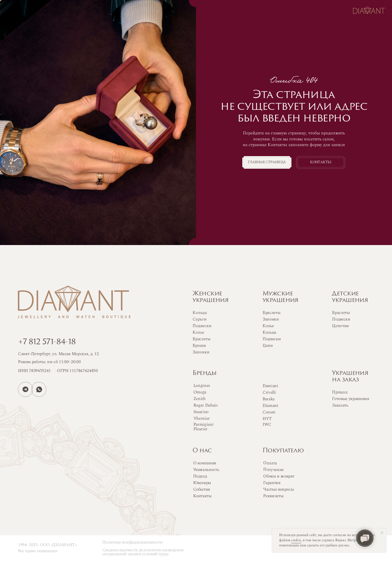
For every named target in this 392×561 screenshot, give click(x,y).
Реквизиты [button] (273, 496)
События (202, 489)
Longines (202, 386)
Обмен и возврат (279, 476)
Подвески (272, 339)
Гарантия (272, 483)
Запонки (271, 319)
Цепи (268, 346)
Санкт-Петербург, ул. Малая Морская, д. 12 (58, 354)
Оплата (270, 463)
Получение (273, 470)
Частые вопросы (278, 489)
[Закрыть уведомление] (382, 533)
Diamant (270, 406)
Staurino (201, 412)
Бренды (204, 373)
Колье (268, 326)
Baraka (269, 399)
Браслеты (271, 313)
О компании (205, 463)
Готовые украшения (350, 399)
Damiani (270, 386)
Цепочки (340, 326)
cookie (296, 540)
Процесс (340, 392)
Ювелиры (202, 483)
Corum (269, 412)
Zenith (200, 399)
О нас (202, 451)
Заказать (340, 405)
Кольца (269, 332)
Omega (200, 392)
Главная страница (267, 162)
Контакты (321, 162)
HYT (267, 419)
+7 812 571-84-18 (47, 342)
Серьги (200, 319)
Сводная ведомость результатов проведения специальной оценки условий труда (143, 552)
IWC (267, 424)
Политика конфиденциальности (132, 542)
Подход (200, 476)
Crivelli (269, 392)
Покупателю (283, 451)
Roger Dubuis (206, 405)
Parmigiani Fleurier (204, 427)
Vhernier (202, 418)
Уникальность (206, 470)
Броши (199, 346)
